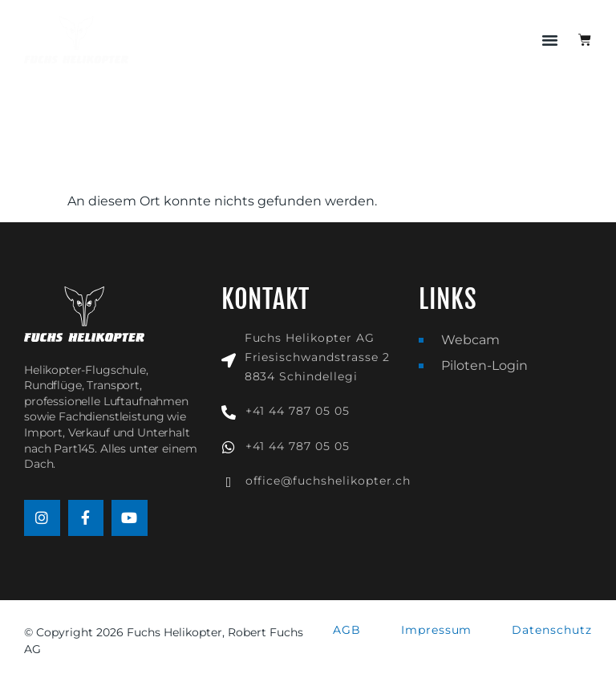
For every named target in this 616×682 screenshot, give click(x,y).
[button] (550, 40)
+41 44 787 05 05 (298, 411)
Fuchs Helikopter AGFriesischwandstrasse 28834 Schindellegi (317, 357)
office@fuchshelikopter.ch (328, 481)
